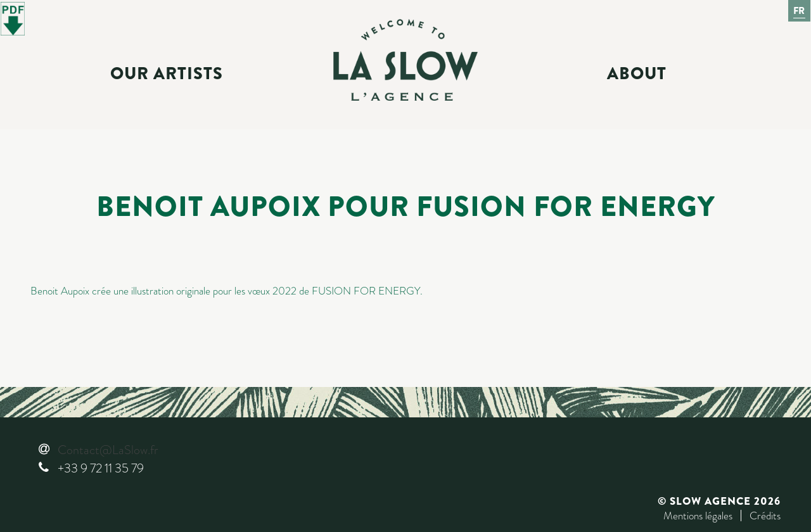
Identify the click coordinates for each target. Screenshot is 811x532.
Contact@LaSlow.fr (108, 450)
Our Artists (167, 73)
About (637, 73)
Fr (800, 11)
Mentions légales (698, 516)
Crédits (765, 516)
